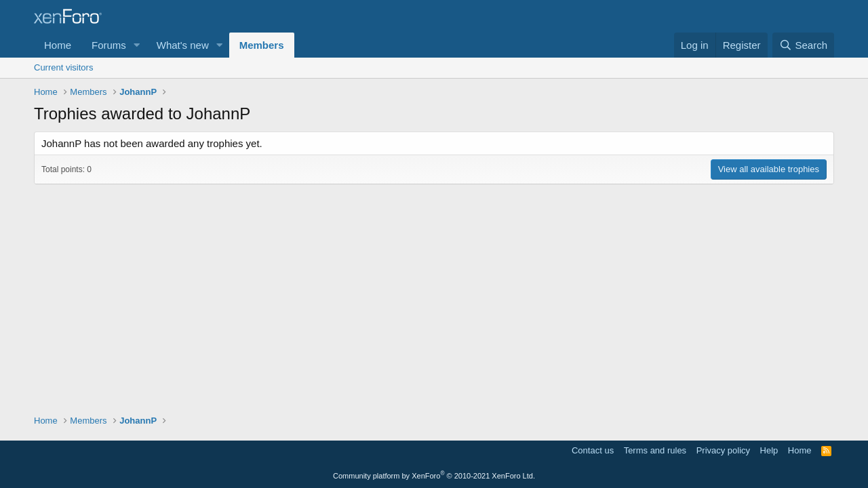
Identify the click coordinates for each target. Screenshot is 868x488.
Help (769, 450)
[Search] (803, 45)
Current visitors (63, 67)
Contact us (593, 450)
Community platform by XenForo (434, 476)
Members (262, 45)
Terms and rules (655, 450)
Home (58, 45)
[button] (137, 45)
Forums (109, 45)
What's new (183, 45)
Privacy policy (723, 450)
